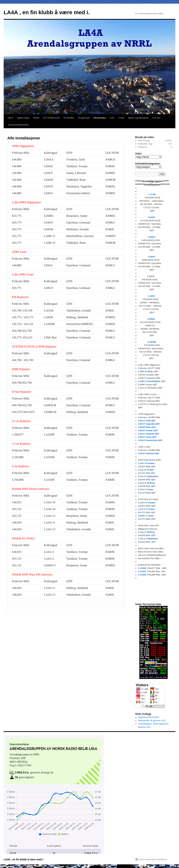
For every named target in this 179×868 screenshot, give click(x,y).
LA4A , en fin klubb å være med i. (47, 12)
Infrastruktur (100, 118)
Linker (121, 118)
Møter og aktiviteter (139, 118)
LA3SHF (142, 568)
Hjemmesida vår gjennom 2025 (152, 720)
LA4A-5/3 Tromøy (147, 503)
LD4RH (151, 319)
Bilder (36, 118)
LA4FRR (152, 342)
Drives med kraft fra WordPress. (153, 859)
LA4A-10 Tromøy (146, 463)
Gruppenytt (84, 118)
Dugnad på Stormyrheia (149, 717)
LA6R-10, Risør (145, 371)
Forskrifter (69, 118)
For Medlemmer (52, 118)
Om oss (156, 118)
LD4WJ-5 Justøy (146, 516)
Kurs (112, 118)
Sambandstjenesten (18, 125)
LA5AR (152, 194)
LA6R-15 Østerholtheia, (149, 381)
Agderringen (23, 118)
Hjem (10, 118)
